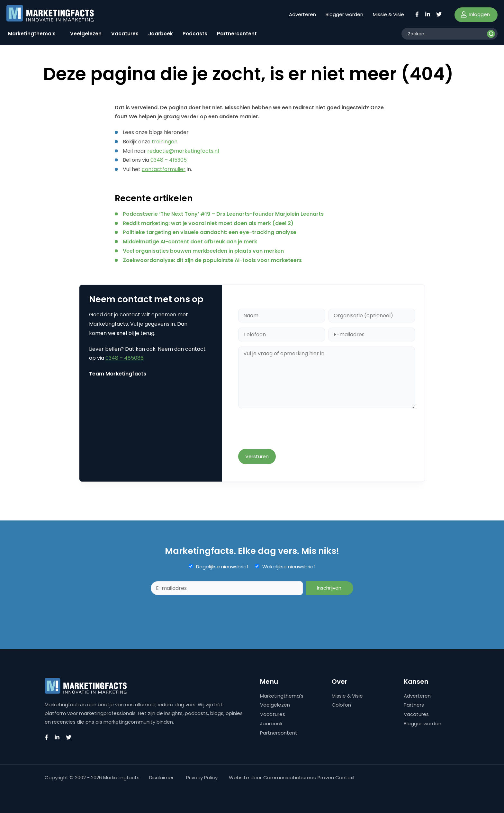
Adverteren (302, 14)
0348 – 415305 (169, 160)
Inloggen (475, 14)
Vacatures (125, 34)
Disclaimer (161, 777)
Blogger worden (344, 14)
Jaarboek (161, 34)
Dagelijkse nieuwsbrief (222, 567)
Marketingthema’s (32, 34)
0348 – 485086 (125, 358)
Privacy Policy (202, 777)
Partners (414, 705)
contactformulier (164, 169)
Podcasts (195, 34)
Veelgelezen (86, 34)
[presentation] (287, 429)
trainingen (165, 142)
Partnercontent (237, 34)
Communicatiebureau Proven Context (309, 777)
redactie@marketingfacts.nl (183, 151)
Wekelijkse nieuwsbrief (289, 567)
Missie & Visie (388, 14)
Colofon (341, 705)
